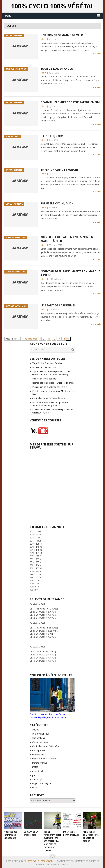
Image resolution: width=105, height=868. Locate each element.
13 (59, 339)
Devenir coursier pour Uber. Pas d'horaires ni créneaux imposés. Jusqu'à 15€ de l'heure (53, 714)
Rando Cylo (38, 779)
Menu (8, 16)
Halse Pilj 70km (52, 136)
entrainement (38, 755)
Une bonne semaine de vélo (62, 35)
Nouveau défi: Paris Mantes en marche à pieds (70, 273)
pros (34, 775)
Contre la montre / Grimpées (46, 746)
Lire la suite (96, 54)
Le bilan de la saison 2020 (44, 367)
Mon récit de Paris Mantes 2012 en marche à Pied (67, 239)
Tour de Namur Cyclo (57, 69)
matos (35, 767)
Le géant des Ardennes (58, 305)
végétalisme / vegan (42, 783)
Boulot (35, 730)
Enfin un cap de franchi (59, 170)
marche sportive (40, 763)
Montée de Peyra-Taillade (44, 379)
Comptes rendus (40, 742)
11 (49, 339)
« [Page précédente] (40, 339)
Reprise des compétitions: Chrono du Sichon (53, 383)
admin (43, 39)
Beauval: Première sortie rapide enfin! (70, 102)
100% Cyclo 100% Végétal (53, 6)
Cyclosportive (39, 750)
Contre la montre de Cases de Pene (49, 398)
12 (54, 339)
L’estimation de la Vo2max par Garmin (50, 387)
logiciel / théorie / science (44, 759)
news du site (38, 771)
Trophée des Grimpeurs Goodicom (48, 363)
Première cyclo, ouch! (57, 203)
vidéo (35, 788)
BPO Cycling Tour (41, 734)
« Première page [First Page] (30, 339)
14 (64, 339)
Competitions (38, 738)
